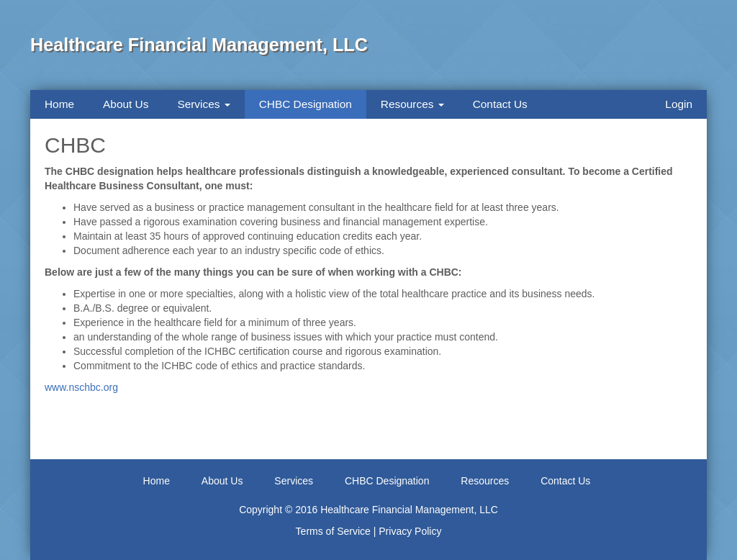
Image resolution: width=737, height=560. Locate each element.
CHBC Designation (306, 104)
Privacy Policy (410, 531)
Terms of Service (333, 531)
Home (59, 104)
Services (203, 104)
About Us (126, 104)
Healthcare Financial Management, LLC (199, 45)
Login (679, 104)
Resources (412, 104)
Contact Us (500, 104)
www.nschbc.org (81, 387)
